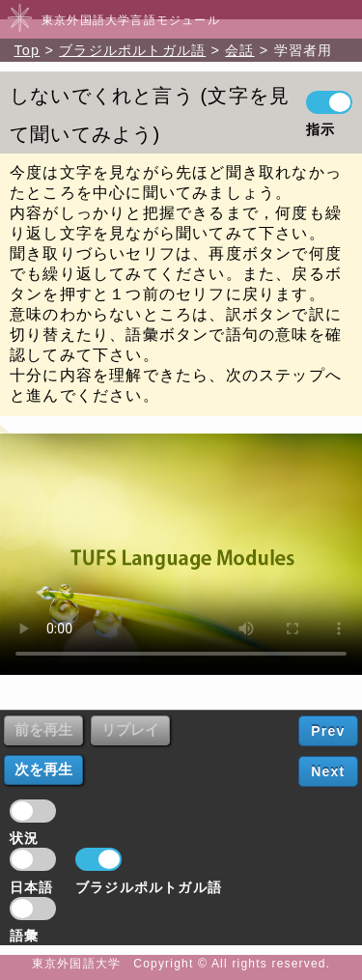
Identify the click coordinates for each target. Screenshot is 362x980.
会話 (239, 50)
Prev (328, 731)
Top (27, 50)
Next (328, 771)
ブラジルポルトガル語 (132, 50)
